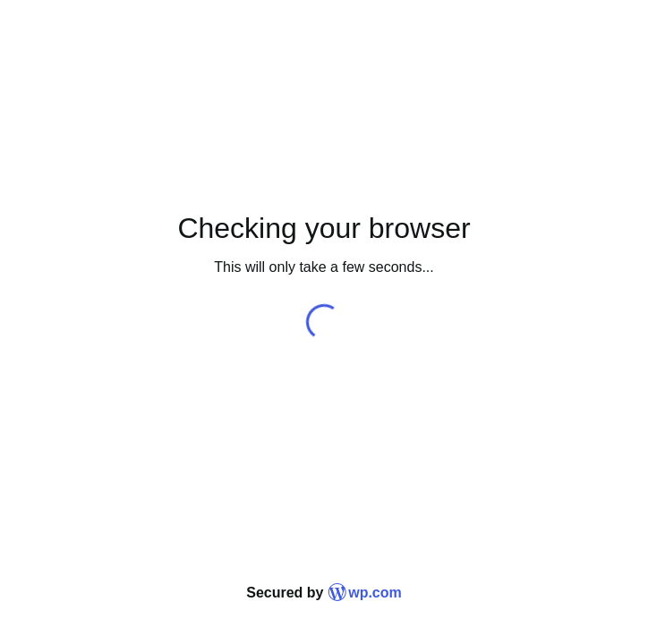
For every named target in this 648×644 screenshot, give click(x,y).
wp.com (365, 593)
